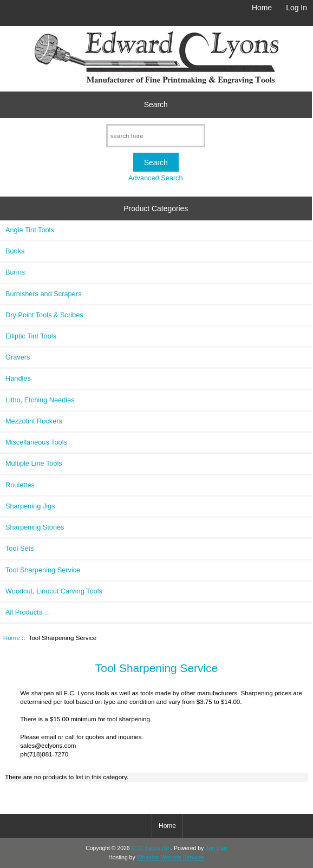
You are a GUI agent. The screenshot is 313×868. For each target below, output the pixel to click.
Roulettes (20, 485)
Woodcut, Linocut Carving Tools (54, 591)
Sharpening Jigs (30, 506)
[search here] (156, 136)
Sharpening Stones (35, 527)
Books (15, 251)
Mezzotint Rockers (34, 421)
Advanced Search (156, 178)
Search (156, 105)
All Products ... (28, 612)
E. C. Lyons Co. (151, 848)
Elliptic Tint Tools (31, 336)
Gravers (18, 357)
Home (262, 8)
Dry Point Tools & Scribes (44, 315)
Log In (296, 8)
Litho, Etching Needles (40, 400)
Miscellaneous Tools (36, 442)
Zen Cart (216, 848)
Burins (15, 272)
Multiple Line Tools (34, 463)
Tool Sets (19, 548)
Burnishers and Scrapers (43, 294)
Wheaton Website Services (171, 857)
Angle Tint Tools (30, 230)
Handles (18, 378)
